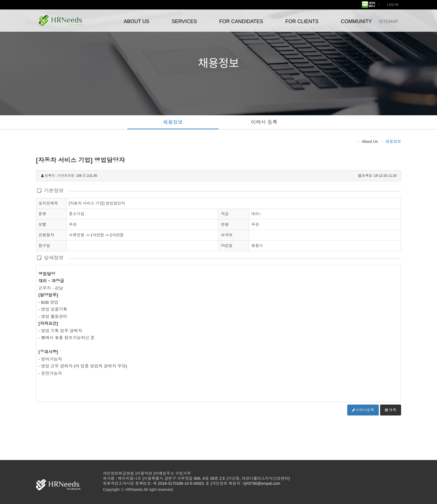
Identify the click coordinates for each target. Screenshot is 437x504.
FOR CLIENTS (302, 21)
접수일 (44, 245)
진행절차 (46, 235)
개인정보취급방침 (118, 473)
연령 (225, 224)
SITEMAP (389, 22)
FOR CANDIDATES (241, 21)
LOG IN (393, 4)
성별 (42, 224)
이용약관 (144, 473)
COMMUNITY (356, 21)
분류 (42, 214)
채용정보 (173, 122)
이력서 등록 (264, 122)
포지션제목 (48, 203)
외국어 (227, 235)
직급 (225, 214)
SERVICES (184, 21)
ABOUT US (137, 21)
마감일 (227, 246)
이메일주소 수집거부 (173, 473)
